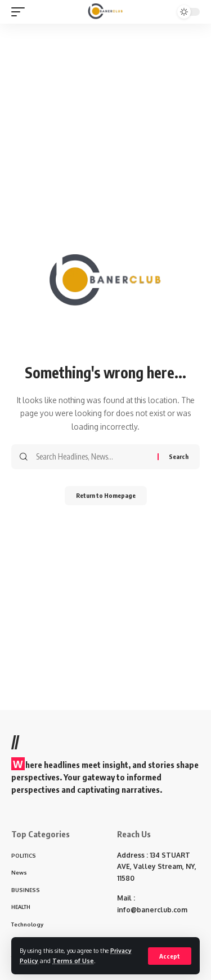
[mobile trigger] (21, 12)
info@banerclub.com (152, 910)
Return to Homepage (106, 495)
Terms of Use (73, 961)
